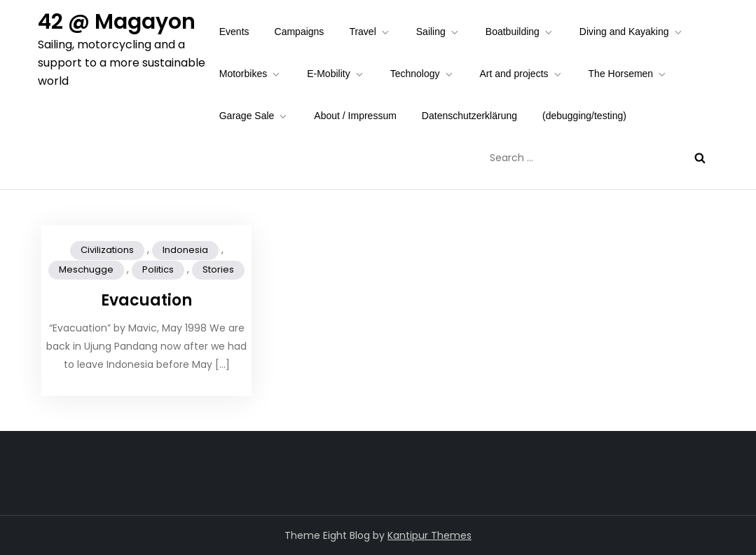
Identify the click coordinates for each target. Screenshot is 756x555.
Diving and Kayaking (632, 32)
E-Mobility (336, 74)
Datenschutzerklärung (469, 116)
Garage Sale (254, 116)
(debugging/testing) (584, 116)
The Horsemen (628, 74)
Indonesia (185, 250)
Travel (370, 32)
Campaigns (300, 32)
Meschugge (86, 269)
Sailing (438, 32)
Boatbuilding (520, 32)
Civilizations (107, 250)
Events (234, 32)
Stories (218, 269)
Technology (422, 74)
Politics (158, 269)
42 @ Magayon (117, 22)
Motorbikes (250, 74)
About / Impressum (355, 116)
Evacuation (146, 300)
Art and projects (522, 74)
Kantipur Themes (429, 535)
